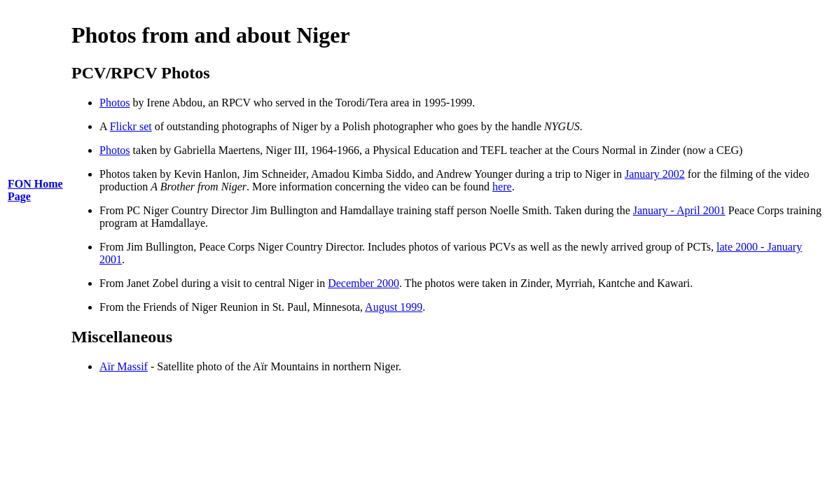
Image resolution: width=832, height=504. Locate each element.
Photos (115, 103)
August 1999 (394, 307)
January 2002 (655, 174)
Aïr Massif (124, 366)
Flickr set (131, 126)
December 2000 (363, 283)
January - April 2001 (679, 210)
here (502, 187)
